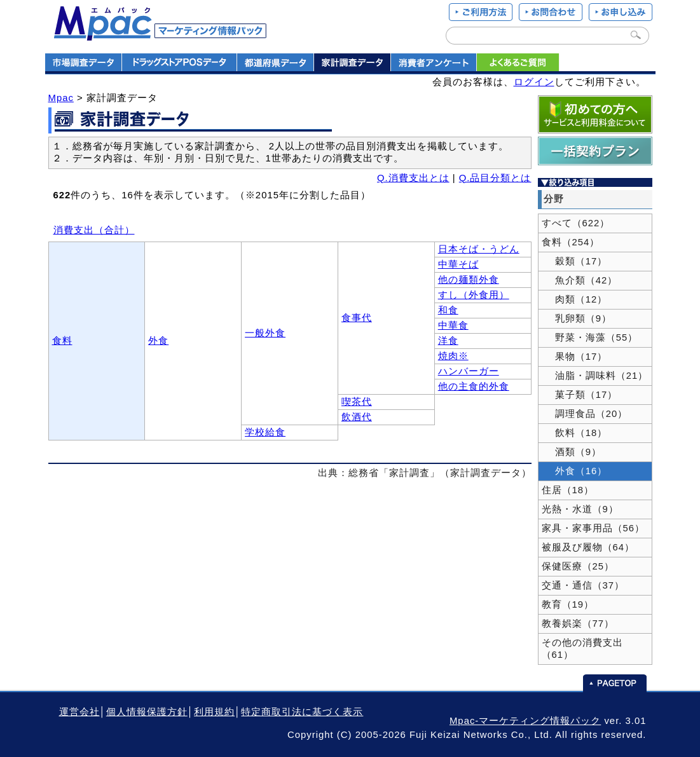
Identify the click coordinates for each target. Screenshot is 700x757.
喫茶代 (357, 402)
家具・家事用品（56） (594, 528)
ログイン (534, 82)
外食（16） (575, 471)
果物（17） (575, 357)
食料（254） (571, 242)
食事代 (357, 318)
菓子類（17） (580, 395)
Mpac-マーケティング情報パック (525, 721)
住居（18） (568, 490)
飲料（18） (575, 433)
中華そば (458, 264)
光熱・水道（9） (580, 509)
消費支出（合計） (94, 230)
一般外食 (265, 333)
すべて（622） (576, 223)
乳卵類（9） (577, 318)
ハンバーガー (469, 371)
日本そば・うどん (479, 249)
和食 (448, 310)
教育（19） (568, 604)
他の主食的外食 (474, 386)
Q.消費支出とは (413, 178)
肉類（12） (575, 299)
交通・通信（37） (583, 585)
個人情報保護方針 (147, 712)
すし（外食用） (474, 295)
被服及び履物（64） (588, 547)
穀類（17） (575, 261)
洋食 (448, 341)
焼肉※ (453, 356)
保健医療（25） (578, 566)
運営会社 (79, 712)
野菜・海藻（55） (590, 338)
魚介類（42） (580, 280)
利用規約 (214, 712)
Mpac (61, 98)
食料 (62, 341)
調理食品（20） (585, 414)
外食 (158, 341)
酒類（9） (572, 452)
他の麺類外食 (469, 280)
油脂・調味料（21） (595, 376)
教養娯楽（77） (578, 624)
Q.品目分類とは (495, 178)
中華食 (453, 325)
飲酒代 (357, 417)
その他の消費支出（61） (582, 649)
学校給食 (265, 432)
